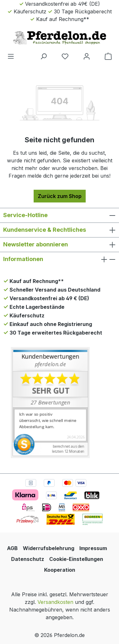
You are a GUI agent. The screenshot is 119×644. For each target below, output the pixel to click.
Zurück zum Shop (60, 196)
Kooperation (60, 570)
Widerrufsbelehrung (49, 548)
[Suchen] (43, 56)
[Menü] (11, 56)
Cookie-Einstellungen (76, 559)
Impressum (93, 548)
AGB (12, 548)
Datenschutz (28, 559)
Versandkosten (55, 602)
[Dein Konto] (87, 56)
